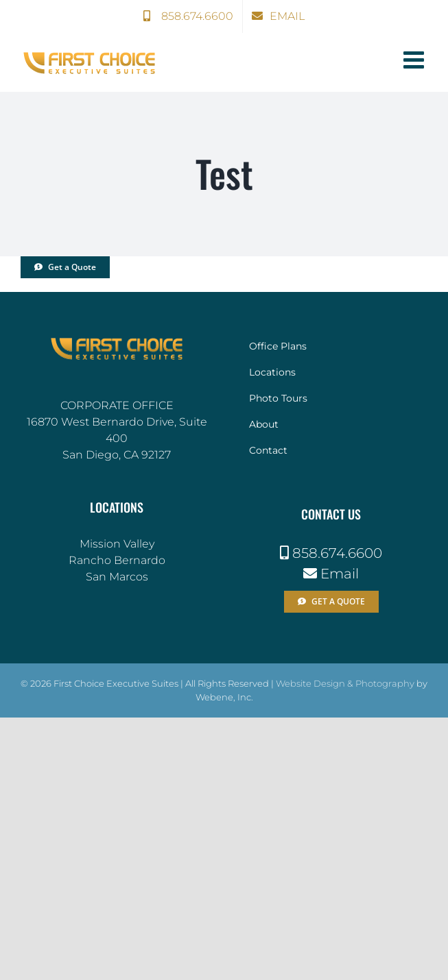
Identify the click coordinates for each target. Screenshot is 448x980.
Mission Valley (117, 544)
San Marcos (117, 577)
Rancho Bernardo (117, 560)
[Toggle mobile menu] (415, 59)
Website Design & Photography (345, 683)
